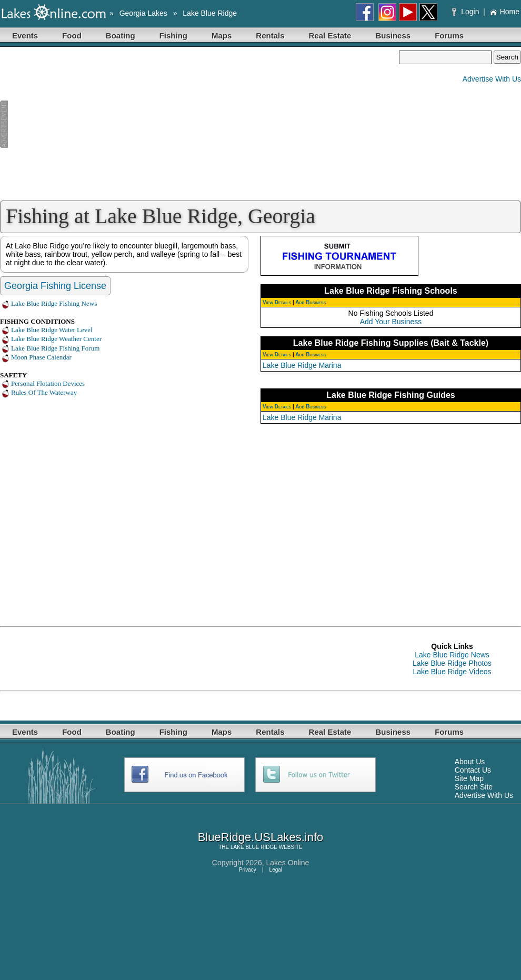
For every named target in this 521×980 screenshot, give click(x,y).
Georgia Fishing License (55, 286)
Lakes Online (288, 863)
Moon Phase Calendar (41, 357)
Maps (222, 36)
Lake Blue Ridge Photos (452, 663)
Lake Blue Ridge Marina (302, 365)
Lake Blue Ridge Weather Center (56, 339)
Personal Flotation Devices (48, 383)
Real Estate (330, 36)
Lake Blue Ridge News (452, 655)
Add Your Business (391, 322)
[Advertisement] (199, 124)
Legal (276, 870)
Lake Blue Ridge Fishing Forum (55, 348)
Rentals (270, 36)
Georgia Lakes (143, 13)
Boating (121, 36)
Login (467, 12)
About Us (470, 762)
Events (25, 36)
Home (504, 12)
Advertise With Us (492, 79)
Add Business (310, 302)
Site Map (469, 778)
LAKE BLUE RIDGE (254, 847)
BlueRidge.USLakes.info (260, 837)
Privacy (248, 870)
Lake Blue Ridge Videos (452, 672)
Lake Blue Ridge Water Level (52, 330)
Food (72, 36)
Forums (449, 36)
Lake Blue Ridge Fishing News (54, 303)
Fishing (173, 36)
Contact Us (473, 770)
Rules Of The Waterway (44, 392)
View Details (277, 302)
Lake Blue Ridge (210, 13)
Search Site (474, 787)
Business (393, 36)
